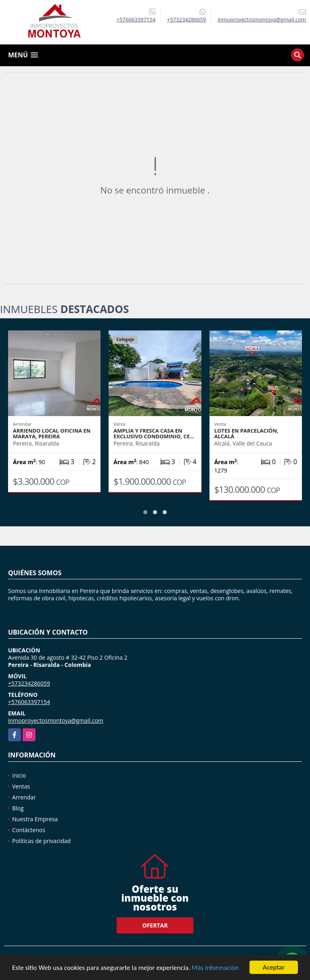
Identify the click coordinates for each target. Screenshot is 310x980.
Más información (215, 968)
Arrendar (24, 797)
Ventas (21, 786)
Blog (18, 808)
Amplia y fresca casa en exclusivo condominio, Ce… (154, 433)
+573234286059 (187, 19)
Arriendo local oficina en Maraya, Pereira (52, 433)
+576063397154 (136, 19)
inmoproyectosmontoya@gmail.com (56, 720)
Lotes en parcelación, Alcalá (246, 433)
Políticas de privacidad (41, 841)
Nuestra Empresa (35, 819)
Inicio (19, 775)
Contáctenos (29, 830)
